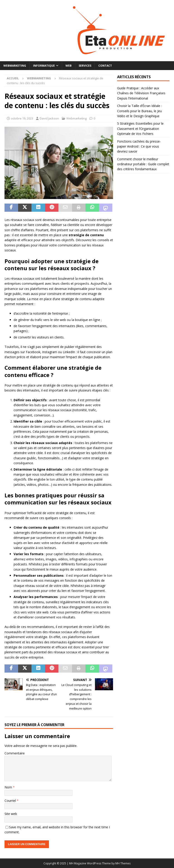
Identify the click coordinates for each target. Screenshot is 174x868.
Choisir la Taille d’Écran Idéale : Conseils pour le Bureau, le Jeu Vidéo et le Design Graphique (139, 111)
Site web (11, 814)
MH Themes (123, 863)
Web (69, 66)
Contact (105, 66)
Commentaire (15, 753)
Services (85, 66)
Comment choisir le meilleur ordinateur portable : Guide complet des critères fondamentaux (143, 164)
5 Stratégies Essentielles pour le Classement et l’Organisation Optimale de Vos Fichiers (140, 129)
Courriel (11, 801)
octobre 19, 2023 (22, 118)
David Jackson (49, 118)
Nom (9, 787)
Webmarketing (15, 66)
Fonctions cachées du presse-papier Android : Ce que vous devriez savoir (139, 146)
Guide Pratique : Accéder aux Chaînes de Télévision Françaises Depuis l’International (141, 93)
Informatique (44, 66)
